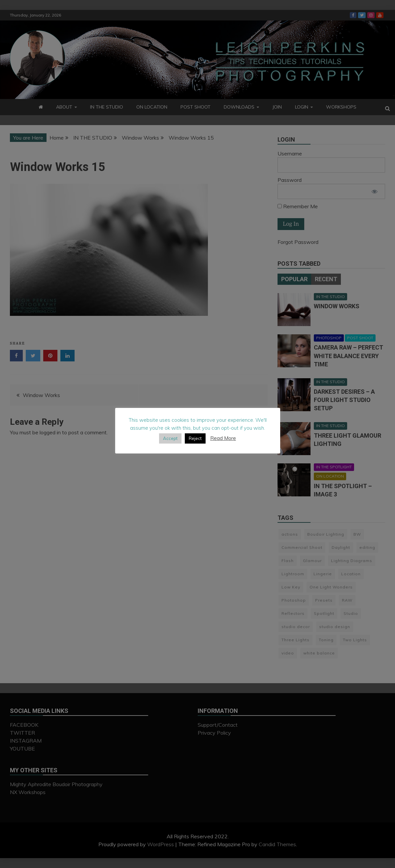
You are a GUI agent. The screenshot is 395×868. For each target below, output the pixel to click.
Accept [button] (170, 438)
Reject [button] (195, 438)
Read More (223, 438)
